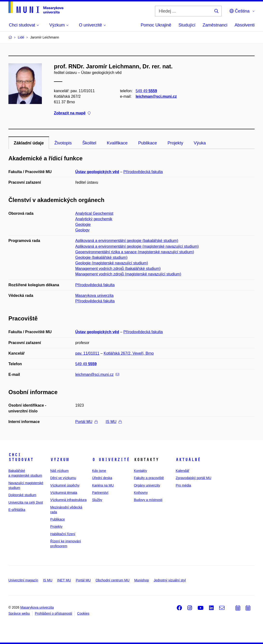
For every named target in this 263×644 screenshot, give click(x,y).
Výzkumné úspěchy (65, 485)
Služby (97, 500)
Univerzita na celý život (26, 502)
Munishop (142, 580)
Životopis (63, 143)
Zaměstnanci (215, 25)
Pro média (183, 485)
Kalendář (182, 471)
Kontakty (140, 471)
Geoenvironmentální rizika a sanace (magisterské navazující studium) (135, 252)
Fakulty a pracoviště (149, 478)
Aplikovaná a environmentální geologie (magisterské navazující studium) (137, 246)
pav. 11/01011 (87, 353)
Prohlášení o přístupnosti (54, 613)
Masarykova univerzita (94, 296)
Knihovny (141, 493)
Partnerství (100, 493)
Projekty (175, 143)
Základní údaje (29, 143)
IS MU (113, 422)
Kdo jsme (99, 471)
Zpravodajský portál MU (193, 478)
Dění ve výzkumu (63, 478)
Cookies (83, 613)
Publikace (148, 143)
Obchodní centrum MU (112, 580)
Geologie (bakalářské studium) (101, 257)
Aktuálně (188, 460)
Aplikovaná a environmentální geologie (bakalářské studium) (127, 241)
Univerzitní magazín (23, 580)
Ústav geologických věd (97, 172)
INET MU (64, 580)
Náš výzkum (59, 471)
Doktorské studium (22, 495)
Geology (83, 230)
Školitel (89, 143)
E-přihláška (17, 510)
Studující (187, 25)
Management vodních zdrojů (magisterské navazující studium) (128, 274)
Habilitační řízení (63, 534)
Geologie (83, 224)
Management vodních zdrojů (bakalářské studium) (118, 269)
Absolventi (245, 25)
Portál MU (86, 422)
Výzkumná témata (64, 493)
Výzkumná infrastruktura (68, 500)
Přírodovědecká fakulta (143, 172)
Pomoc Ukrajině (156, 25)
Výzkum (60, 460)
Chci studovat (21, 457)
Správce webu (19, 613)
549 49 (146, 91)
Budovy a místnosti (148, 500)
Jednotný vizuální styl (170, 580)
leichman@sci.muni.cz (156, 96)
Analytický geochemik (94, 219)
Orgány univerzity (147, 485)
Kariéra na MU (103, 485)
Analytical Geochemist (94, 213)
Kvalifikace (117, 143)
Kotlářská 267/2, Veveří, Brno (129, 353)
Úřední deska (102, 478)
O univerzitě (111, 460)
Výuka (200, 143)
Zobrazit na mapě (72, 113)
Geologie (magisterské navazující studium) (112, 263)
